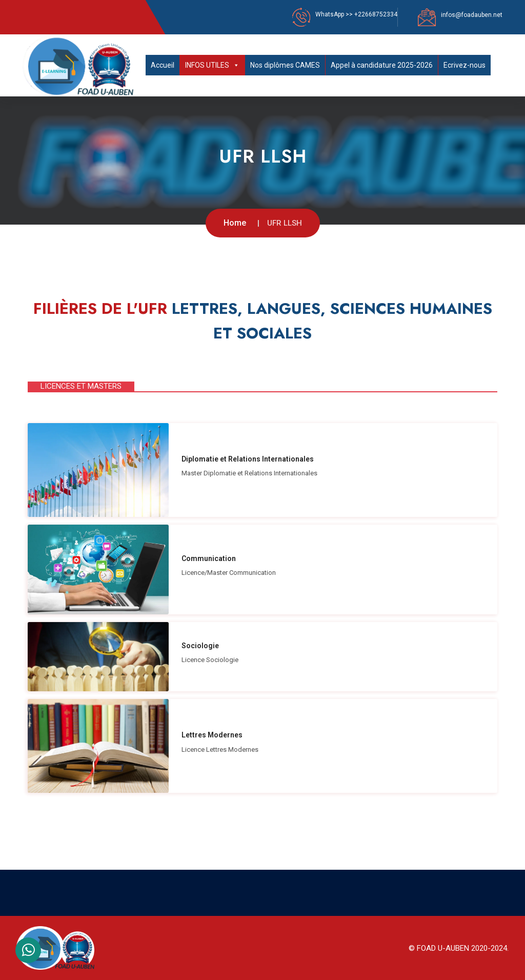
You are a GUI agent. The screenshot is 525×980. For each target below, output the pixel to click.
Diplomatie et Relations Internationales (248, 459)
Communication (209, 558)
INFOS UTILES (212, 65)
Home (235, 223)
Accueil (163, 65)
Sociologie (200, 646)
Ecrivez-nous (465, 65)
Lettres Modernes (212, 735)
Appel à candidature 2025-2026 (382, 65)
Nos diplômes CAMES (285, 65)
